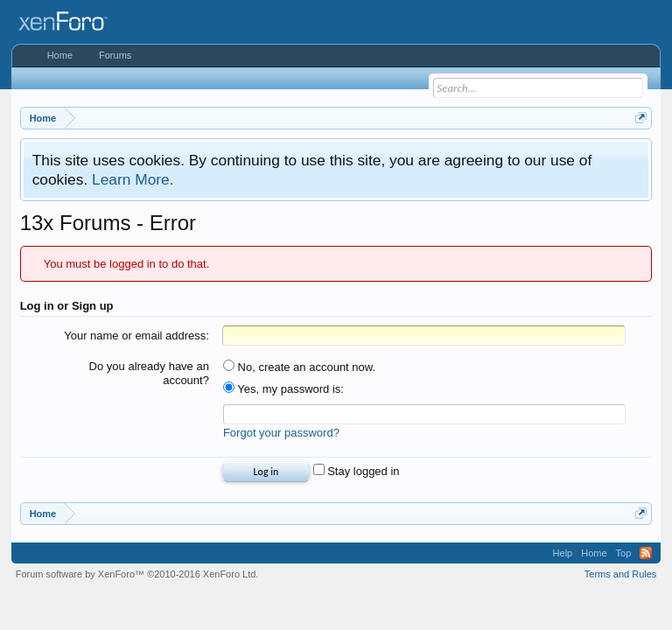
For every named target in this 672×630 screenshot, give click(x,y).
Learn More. (133, 179)
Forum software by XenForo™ (137, 574)
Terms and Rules (621, 574)
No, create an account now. (299, 367)
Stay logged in (357, 471)
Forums (115, 55)
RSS (646, 553)
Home (60, 55)
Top (624, 553)
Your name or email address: (136, 336)
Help (563, 553)
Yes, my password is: (283, 389)
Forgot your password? (281, 433)
